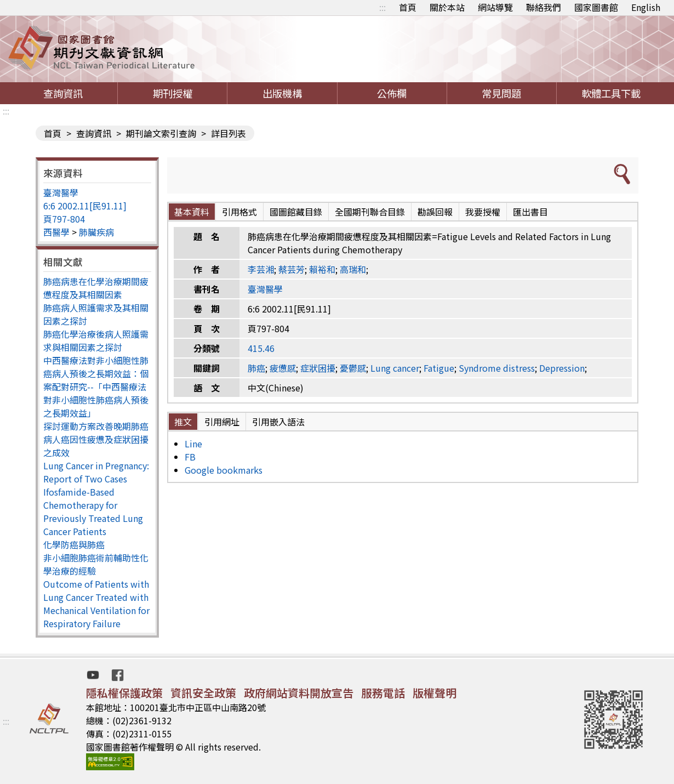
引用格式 (239, 212)
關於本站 (447, 7)
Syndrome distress (497, 368)
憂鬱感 (353, 368)
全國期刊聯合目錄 (370, 212)
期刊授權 (173, 93)
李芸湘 (261, 269)
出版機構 (282, 93)
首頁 (408, 7)
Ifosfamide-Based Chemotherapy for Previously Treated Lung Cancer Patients (93, 512)
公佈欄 (392, 93)
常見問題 (501, 93)
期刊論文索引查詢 (161, 133)
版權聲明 (435, 693)
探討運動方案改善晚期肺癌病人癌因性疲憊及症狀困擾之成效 (96, 439)
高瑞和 (353, 269)
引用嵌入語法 (278, 422)
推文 (183, 422)
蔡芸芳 (292, 269)
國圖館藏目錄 (296, 212)
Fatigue (439, 368)
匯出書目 (530, 212)
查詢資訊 (63, 93)
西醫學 (56, 232)
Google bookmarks (224, 470)
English (646, 7)
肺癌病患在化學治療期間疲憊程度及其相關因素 (96, 288)
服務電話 (383, 693)
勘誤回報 (435, 212)
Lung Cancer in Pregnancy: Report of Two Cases (96, 472)
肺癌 (256, 368)
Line (193, 444)
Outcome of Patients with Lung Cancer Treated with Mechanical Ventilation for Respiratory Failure (96, 604)
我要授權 (483, 212)
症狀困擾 (318, 368)
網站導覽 (495, 7)
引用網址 (222, 422)
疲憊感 (283, 368)
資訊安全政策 (203, 693)
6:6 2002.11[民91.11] (85, 206)
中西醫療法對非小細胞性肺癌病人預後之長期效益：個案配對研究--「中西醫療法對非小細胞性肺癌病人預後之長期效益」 (96, 387)
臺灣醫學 (61, 192)
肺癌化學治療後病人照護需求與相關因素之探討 (96, 340)
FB (190, 457)
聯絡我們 (544, 7)
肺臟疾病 (96, 232)
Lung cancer (395, 368)
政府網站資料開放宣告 (299, 693)
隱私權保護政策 (124, 693)
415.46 (261, 348)
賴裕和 (322, 269)
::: (382, 7)
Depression (562, 368)
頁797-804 (64, 219)
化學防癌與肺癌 (74, 544)
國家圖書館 (596, 7)
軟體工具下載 (611, 93)
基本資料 (192, 212)
